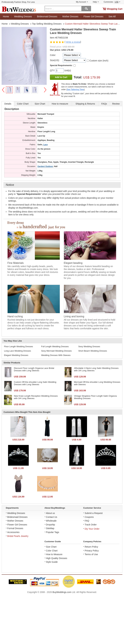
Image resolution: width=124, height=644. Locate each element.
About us (50, 513)
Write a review (73, 42)
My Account (82, 2)
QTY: (53, 70)
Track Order (91, 525)
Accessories (13, 532)
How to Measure (54, 554)
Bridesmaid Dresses (47, 16)
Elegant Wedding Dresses (16, 355)
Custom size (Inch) (99, 61)
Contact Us (52, 517)
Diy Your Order (92, 529)
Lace (45, 145)
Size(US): (55, 60)
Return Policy (91, 547)
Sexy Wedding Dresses (89, 346)
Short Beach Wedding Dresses (93, 351)
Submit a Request (94, 513)
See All (112, 16)
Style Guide (52, 562)
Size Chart (51, 547)
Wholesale (51, 521)
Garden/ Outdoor (45, 166)
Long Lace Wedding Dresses (18, 351)
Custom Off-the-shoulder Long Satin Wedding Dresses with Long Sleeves (35, 383)
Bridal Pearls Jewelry (18, 536)
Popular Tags (53, 532)
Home (6, 16)
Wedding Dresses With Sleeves (56, 355)
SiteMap (50, 528)
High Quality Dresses (57, 558)
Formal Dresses (15, 528)
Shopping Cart (115, 9)
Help (96, 2)
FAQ (87, 521)
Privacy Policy (92, 551)
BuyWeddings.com (62, 592)
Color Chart (52, 551)
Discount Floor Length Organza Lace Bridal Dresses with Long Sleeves (34, 369)
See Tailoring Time (76, 90)
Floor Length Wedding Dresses (18, 346)
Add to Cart (61, 77)
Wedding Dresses (23, 16)
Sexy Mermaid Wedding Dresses (56, 351)
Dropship (51, 525)
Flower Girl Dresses (93, 16)
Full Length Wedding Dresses (55, 346)
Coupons (89, 517)
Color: (53, 55)
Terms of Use (91, 554)
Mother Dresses (70, 16)
